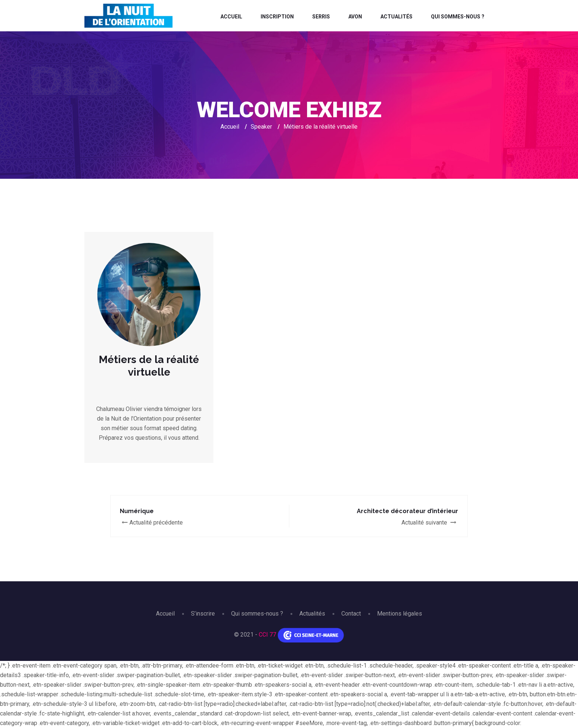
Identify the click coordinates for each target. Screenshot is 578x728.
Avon (355, 17)
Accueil (231, 17)
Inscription (277, 17)
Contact (351, 614)
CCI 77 (267, 635)
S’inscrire (203, 614)
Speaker (261, 127)
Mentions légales (400, 614)
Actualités (396, 17)
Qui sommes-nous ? (458, 17)
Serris (321, 17)
